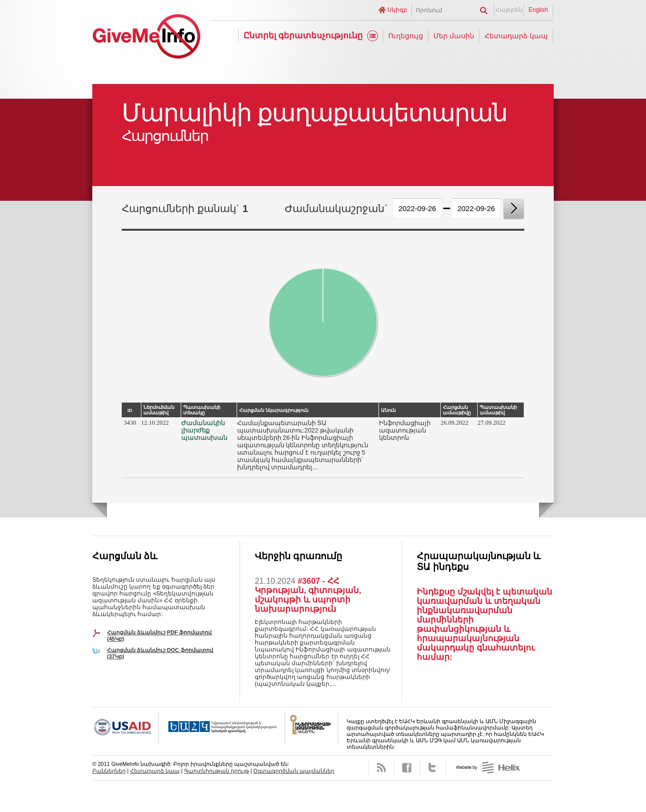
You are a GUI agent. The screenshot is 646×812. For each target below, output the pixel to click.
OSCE (222, 729)
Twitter (433, 768)
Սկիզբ (397, 10)
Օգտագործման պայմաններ (294, 771)
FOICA (312, 729)
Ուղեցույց (406, 36)
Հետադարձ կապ (516, 36)
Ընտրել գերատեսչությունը (303, 36)
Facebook (407, 768)
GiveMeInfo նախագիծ (146, 38)
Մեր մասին (454, 36)
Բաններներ (109, 771)
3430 (130, 423)
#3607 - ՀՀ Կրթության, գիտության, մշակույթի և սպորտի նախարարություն (308, 595)
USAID (126, 729)
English (538, 10)
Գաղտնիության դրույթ (216, 771)
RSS (382, 768)
